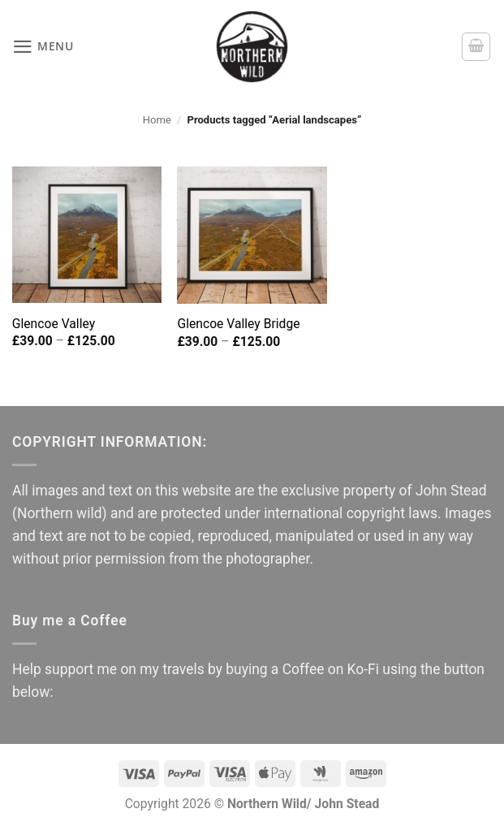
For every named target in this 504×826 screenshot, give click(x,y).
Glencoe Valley (54, 324)
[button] (43, 47)
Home (157, 120)
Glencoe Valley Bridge (238, 324)
